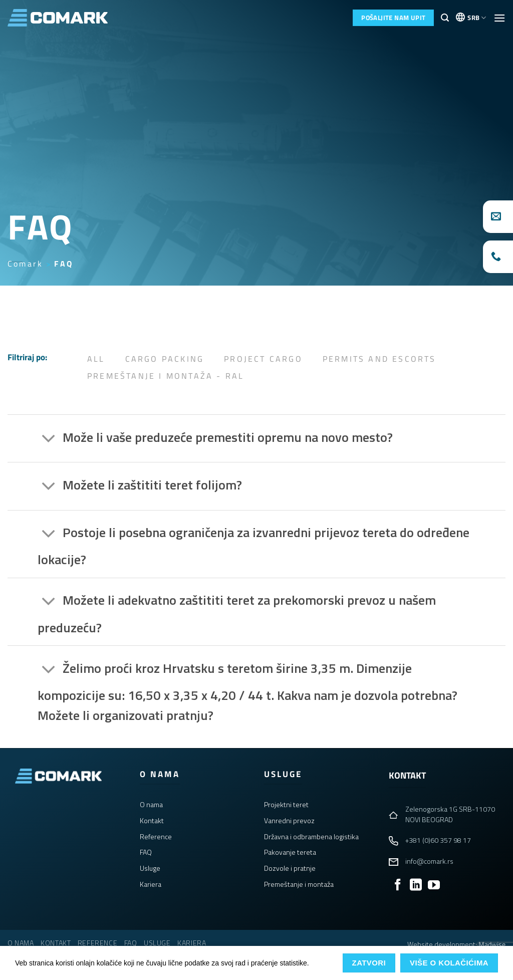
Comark (25, 264)
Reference (156, 836)
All (96, 359)
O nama (151, 804)
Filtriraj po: (27, 357)
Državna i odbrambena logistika (311, 836)
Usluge (150, 868)
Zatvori (369, 963)
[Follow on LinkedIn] (416, 886)
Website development (441, 944)
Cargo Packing (165, 359)
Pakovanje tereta (290, 852)
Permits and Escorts (379, 359)
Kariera (151, 884)
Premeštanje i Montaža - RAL (166, 376)
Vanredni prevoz (289, 820)
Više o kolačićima (449, 963)
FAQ (146, 852)
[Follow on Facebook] (398, 886)
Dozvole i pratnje (290, 868)
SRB (477, 18)
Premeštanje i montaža (299, 884)
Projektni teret (286, 804)
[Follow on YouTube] (434, 886)
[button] (445, 18)
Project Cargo (263, 359)
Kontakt (152, 820)
